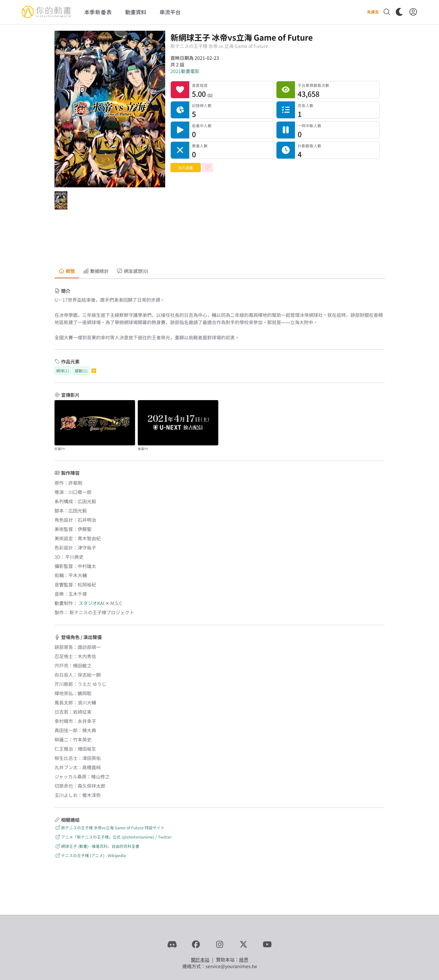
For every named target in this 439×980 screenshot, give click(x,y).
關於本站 (200, 960)
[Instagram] (220, 944)
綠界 (244, 960)
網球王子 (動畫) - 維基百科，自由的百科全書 (97, 846)
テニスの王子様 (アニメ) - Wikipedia (90, 855)
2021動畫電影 (185, 71)
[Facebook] (196, 944)
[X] (243, 944)
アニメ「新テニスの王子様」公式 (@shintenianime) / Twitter (113, 837)
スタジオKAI (91, 603)
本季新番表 (98, 12)
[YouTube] (267, 944)
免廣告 (373, 12)
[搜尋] (387, 12)
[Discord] (172, 944)
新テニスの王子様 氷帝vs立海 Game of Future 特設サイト (110, 828)
